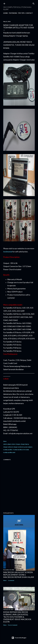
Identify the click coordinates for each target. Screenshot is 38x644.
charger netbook (8, 447)
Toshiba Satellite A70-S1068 (21, 450)
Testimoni (13, 13)
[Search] (34, 3)
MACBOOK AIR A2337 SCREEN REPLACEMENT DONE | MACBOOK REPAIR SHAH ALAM (19, 575)
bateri (14, 444)
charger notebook (18, 447)
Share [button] (5, 441)
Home (5, 13)
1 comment (11, 580)
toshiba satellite (8, 450)
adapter (9, 444)
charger (18, 444)
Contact (29, 13)
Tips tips (21, 13)
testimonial (8, 252)
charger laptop (25, 444)
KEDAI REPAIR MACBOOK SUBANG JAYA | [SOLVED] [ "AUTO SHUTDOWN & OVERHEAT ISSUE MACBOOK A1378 (17, 617)
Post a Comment (13, 625)
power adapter (28, 447)
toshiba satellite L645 (9, 452)
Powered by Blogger (19, 638)
